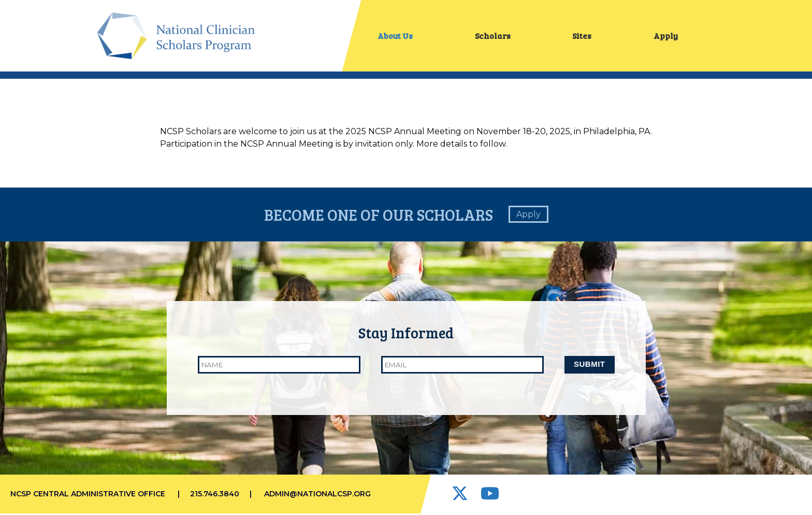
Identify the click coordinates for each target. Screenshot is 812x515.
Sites (582, 36)
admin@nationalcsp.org (317, 495)
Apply (666, 36)
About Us (395, 36)
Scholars (493, 36)
